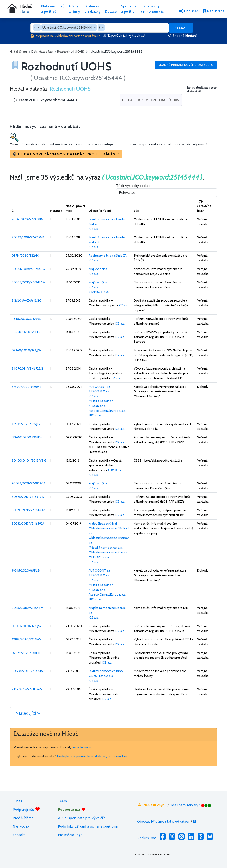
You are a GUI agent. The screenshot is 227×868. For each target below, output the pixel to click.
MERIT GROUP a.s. (101, 401)
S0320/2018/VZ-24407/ (28, 510)
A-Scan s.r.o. (97, 406)
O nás (17, 801)
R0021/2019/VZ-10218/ (27, 219)
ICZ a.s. (94, 229)
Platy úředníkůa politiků (53, 9)
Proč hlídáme (23, 818)
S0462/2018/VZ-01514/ (28, 237)
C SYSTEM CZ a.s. (101, 676)
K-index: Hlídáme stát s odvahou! (163, 821)
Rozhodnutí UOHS (71, 52)
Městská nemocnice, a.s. (106, 548)
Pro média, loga (70, 835)
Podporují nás (26, 809)
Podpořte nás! (72, 809)
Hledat (181, 28)
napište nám (81, 747)
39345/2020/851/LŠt (26, 570)
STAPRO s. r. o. (99, 292)
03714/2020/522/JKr (25, 256)
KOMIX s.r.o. (116, 470)
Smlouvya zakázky (93, 9)
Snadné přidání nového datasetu (186, 65)
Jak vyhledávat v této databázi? (202, 90)
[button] (66, 154)
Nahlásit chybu (152, 805)
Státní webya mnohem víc (152, 9)
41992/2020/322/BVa (26, 639)
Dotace (111, 11)
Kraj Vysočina (98, 269)
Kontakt (19, 835)
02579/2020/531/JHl (26, 653)
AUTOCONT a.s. (100, 387)
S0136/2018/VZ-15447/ (27, 608)
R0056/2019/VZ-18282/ (28, 483)
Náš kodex (21, 826)
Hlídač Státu (18, 52)
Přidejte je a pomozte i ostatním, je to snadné (92, 756)
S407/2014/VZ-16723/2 (27, 368)
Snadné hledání (183, 36)
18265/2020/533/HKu (27, 437)
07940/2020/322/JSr (26, 350)
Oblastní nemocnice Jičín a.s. (109, 552)
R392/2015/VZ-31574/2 (27, 689)
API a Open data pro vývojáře (82, 818)
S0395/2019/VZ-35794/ (28, 497)
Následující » (28, 713)
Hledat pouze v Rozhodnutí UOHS (151, 100)
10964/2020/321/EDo (26, 332)
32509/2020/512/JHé (26, 424)
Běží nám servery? (191, 805)
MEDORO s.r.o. (99, 557)
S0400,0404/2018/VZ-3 (29, 460)
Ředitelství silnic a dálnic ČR (108, 256)
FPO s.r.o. (95, 415)
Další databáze (42, 52)
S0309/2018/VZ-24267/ (28, 282)
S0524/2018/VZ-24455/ (28, 269)
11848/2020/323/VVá (26, 319)
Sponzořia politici (128, 9)
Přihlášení (189, 11)
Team (62, 801)
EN (195, 821)
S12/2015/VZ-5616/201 (27, 300)
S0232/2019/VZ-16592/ (28, 524)
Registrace (214, 11)
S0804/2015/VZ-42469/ (29, 671)
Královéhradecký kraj (103, 524)
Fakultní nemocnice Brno (106, 671)
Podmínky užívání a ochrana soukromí (88, 826)
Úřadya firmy (75, 9)
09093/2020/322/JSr (26, 626)
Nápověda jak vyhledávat (124, 36)
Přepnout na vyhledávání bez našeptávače (66, 36)
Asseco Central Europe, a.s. (107, 411)
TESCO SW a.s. (99, 391)
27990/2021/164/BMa (26, 387)
